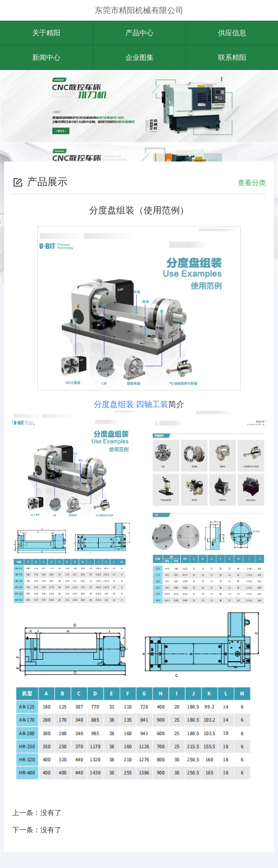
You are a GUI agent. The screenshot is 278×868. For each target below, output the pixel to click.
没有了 (51, 813)
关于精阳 (46, 33)
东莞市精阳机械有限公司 (139, 10)
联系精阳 (232, 57)
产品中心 (140, 33)
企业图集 (140, 57)
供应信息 (232, 33)
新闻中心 (46, 57)
